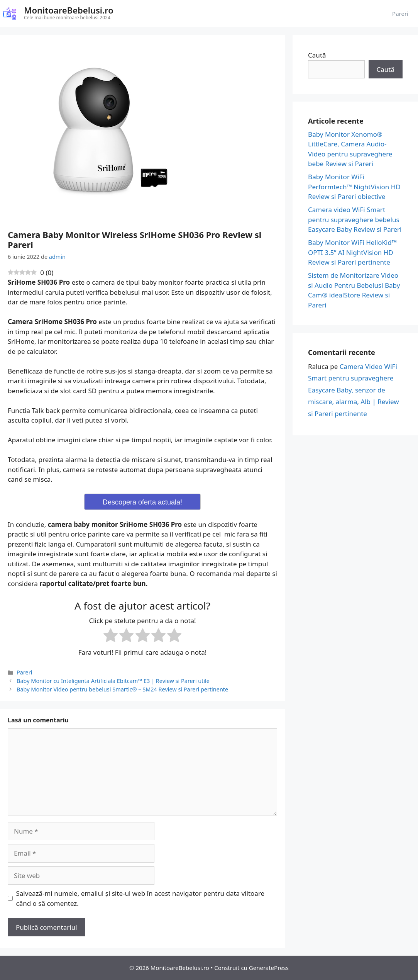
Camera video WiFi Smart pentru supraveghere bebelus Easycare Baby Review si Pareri (355, 219)
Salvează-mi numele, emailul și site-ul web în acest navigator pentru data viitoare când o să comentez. (140, 898)
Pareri (400, 14)
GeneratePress (269, 968)
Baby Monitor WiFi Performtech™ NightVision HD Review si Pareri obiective (354, 187)
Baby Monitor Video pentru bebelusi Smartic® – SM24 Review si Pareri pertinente (122, 689)
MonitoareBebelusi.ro (69, 10)
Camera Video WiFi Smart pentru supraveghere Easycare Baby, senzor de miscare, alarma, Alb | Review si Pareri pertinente (354, 390)
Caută (317, 55)
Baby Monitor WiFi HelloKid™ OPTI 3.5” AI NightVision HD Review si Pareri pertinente (352, 252)
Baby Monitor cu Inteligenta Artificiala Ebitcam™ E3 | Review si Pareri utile (113, 681)
